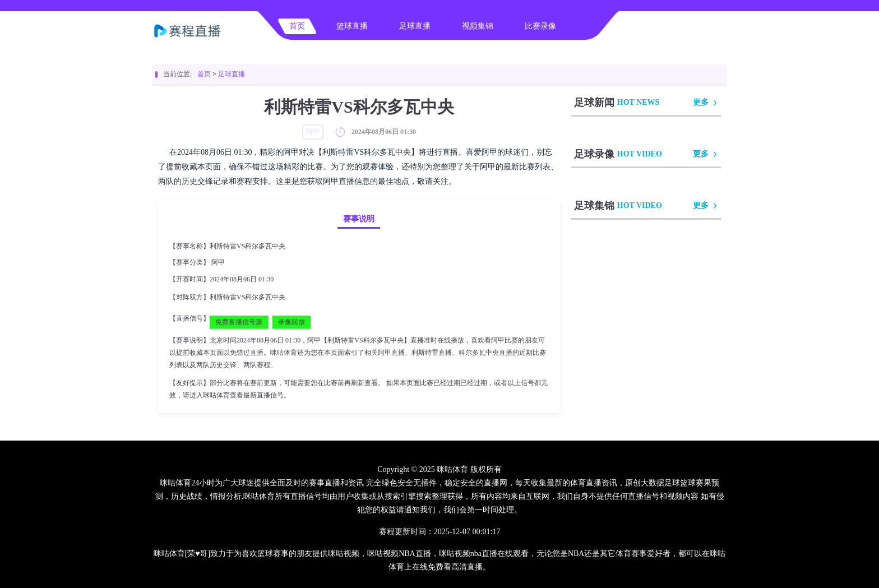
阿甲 (218, 262)
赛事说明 (359, 219)
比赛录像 (540, 26)
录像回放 (292, 322)
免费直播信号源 (239, 322)
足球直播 (415, 26)
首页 (297, 26)
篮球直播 (352, 26)
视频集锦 (478, 26)
